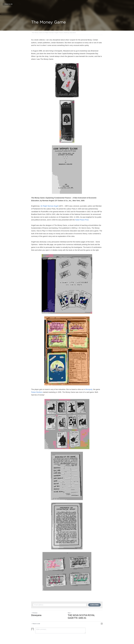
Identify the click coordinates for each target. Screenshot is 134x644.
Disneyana (36, 615)
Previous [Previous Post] (34, 613)
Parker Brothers (37, 392)
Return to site (8, 4)
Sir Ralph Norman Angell (50, 206)
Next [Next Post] (70, 613)
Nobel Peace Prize (82, 220)
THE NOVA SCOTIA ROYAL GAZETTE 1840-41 (81, 617)
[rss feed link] (102, 624)
